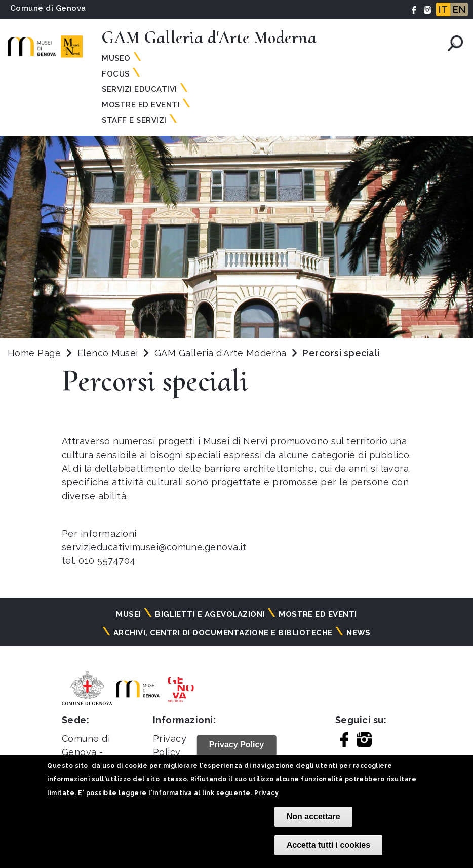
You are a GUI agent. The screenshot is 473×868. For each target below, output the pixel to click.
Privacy (266, 793)
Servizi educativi (139, 89)
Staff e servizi (134, 120)
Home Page (34, 353)
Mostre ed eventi (318, 614)
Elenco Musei (108, 353)
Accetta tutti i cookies (328, 845)
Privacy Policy (237, 745)
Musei (128, 614)
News (359, 633)
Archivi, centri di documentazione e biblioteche (223, 633)
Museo (116, 58)
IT (443, 9)
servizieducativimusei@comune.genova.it (154, 547)
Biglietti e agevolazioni (210, 614)
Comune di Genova (48, 8)
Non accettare (313, 817)
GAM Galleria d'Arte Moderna (222, 353)
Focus (115, 74)
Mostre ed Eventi (141, 105)
